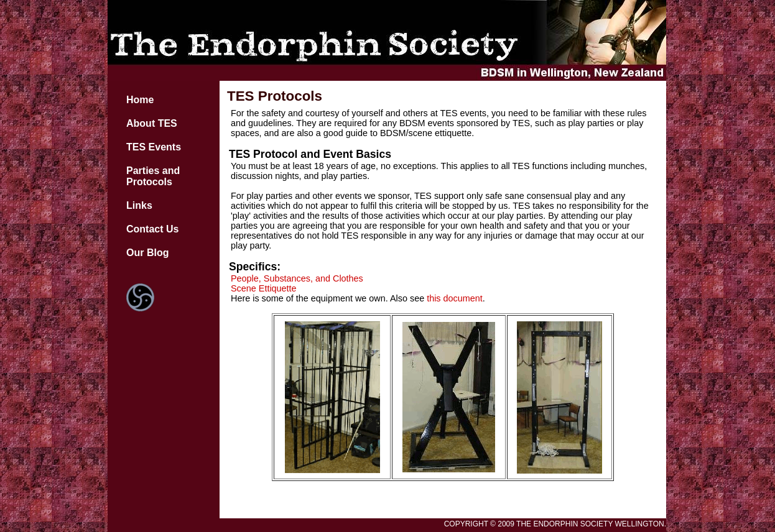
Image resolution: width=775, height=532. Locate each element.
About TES (152, 123)
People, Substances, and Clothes (297, 278)
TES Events (154, 147)
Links (139, 205)
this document (455, 298)
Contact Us (152, 229)
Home (140, 100)
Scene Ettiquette (264, 288)
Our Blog (147, 253)
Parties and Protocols (153, 176)
